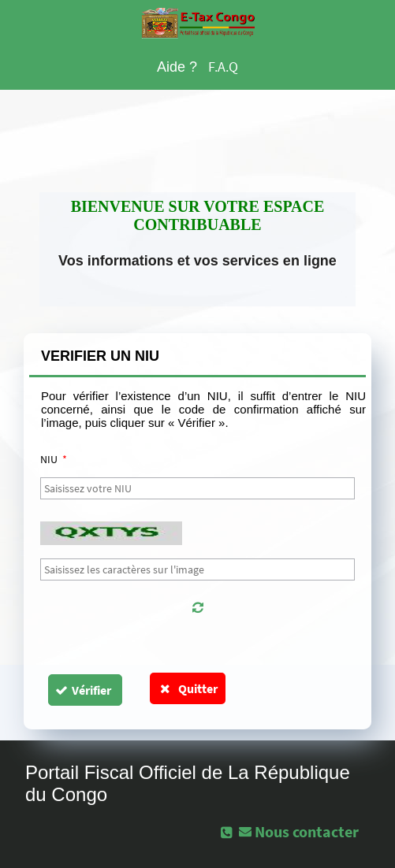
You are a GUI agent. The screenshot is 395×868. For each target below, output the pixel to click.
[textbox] (197, 488)
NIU (54, 459)
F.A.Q (223, 67)
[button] (197, 607)
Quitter (188, 688)
